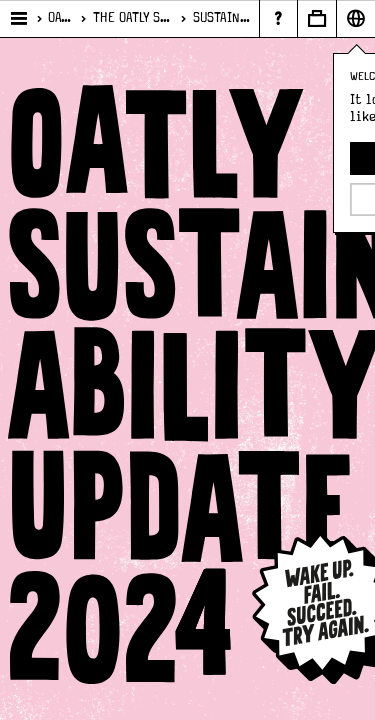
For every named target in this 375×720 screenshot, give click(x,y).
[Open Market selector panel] (355, 18)
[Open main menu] (19, 19)
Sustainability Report (222, 18)
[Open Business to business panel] (317, 18)
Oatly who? (60, 18)
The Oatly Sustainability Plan (133, 18)
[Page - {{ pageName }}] (278, 18)
